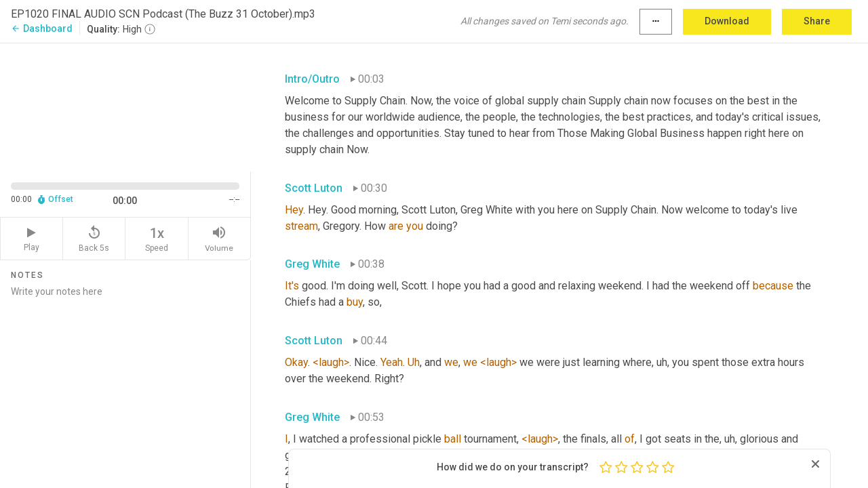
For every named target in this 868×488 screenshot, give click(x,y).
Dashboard (42, 28)
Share (817, 21)
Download (727, 21)
